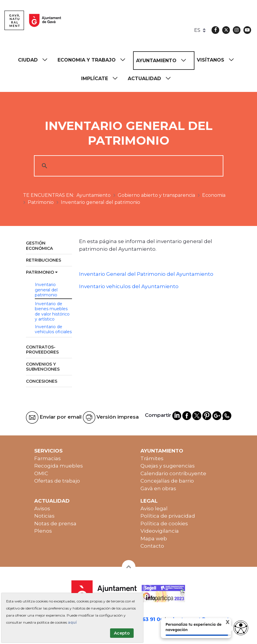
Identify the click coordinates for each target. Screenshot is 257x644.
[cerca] (128, 166)
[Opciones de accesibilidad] (241, 628)
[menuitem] (35, 60)
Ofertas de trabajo (57, 481)
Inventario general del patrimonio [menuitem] (46, 290)
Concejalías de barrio (167, 481)
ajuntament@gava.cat (199, 619)
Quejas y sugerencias (168, 466)
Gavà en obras (158, 488)
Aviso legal (154, 508)
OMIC (41, 473)
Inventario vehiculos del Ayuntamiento (129, 286)
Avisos (42, 508)
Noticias (44, 516)
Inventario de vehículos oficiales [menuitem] (53, 329)
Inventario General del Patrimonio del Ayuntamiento (146, 274)
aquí (72, 622)
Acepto (122, 633)
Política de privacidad (168, 516)
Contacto (152, 546)
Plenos (43, 531)
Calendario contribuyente (173, 473)
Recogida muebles (59, 466)
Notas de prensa (55, 524)
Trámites (152, 458)
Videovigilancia (160, 531)
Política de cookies (164, 524)
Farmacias (48, 458)
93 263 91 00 (148, 619)
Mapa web (154, 539)
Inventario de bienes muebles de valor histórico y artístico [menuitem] (52, 312)
